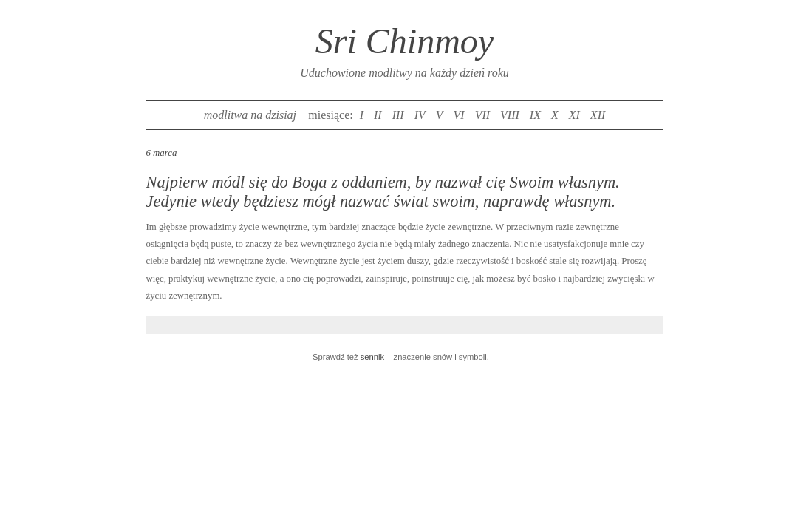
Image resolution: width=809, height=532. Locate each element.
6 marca (162, 153)
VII (482, 115)
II (378, 115)
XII (598, 115)
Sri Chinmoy (404, 41)
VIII (510, 115)
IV (420, 115)
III (398, 115)
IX (535, 115)
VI (459, 115)
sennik (372, 357)
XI (574, 115)
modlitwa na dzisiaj (250, 115)
